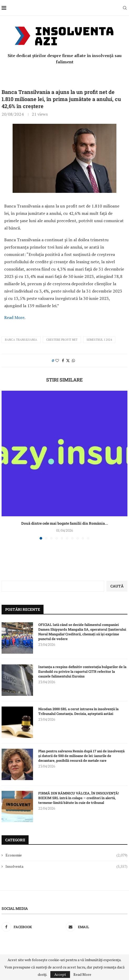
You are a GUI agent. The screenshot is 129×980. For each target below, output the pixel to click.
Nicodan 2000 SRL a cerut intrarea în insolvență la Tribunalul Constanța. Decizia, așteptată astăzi (78, 711)
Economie (66, 855)
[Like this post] (57, 360)
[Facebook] (32, 927)
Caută (117, 586)
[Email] (97, 927)
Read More (14, 317)
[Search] (125, 8)
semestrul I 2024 (99, 340)
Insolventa (66, 866)
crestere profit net (62, 340)
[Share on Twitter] (68, 360)
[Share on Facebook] (63, 360)
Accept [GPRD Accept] (60, 974)
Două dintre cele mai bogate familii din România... (65, 523)
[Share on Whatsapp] (73, 360)
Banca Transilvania (21, 340)
